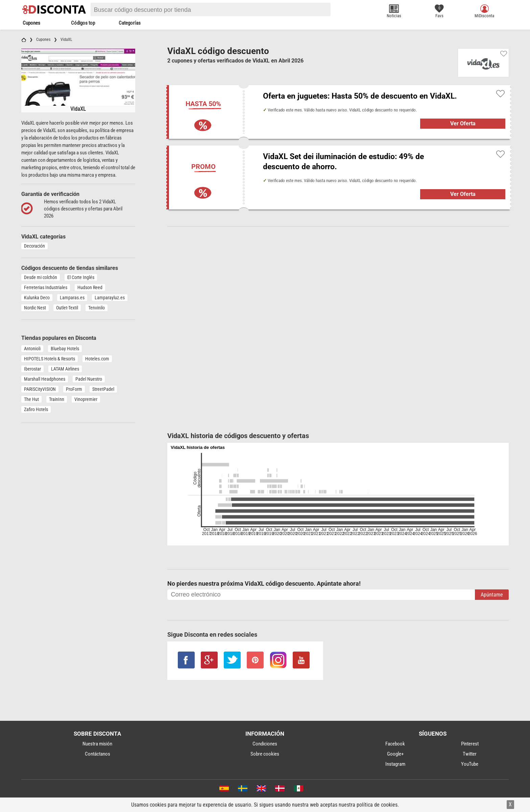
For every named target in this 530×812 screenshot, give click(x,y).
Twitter (470, 754)
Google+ (395, 754)
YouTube (470, 764)
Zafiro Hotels (36, 409)
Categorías (130, 23)
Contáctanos (98, 754)
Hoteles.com (97, 359)
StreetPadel (103, 389)
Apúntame (492, 595)
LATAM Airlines (65, 369)
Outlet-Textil (67, 308)
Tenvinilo (97, 308)
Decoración (34, 246)
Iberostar (32, 369)
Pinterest (470, 744)
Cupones (31, 23)
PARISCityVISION (40, 389)
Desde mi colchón (41, 277)
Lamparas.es (72, 298)
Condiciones (265, 744)
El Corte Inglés (81, 277)
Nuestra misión (97, 744)
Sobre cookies (265, 754)
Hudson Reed (90, 287)
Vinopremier (86, 399)
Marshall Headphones (45, 379)
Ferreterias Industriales (46, 287)
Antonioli (32, 349)
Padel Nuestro (89, 379)
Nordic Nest (35, 308)
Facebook (395, 744)
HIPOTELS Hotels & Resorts (50, 359)
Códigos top (83, 23)
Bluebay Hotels (65, 349)
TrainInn (57, 399)
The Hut (31, 399)
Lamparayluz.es (110, 298)
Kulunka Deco (37, 298)
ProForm (74, 389)
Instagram (395, 764)
